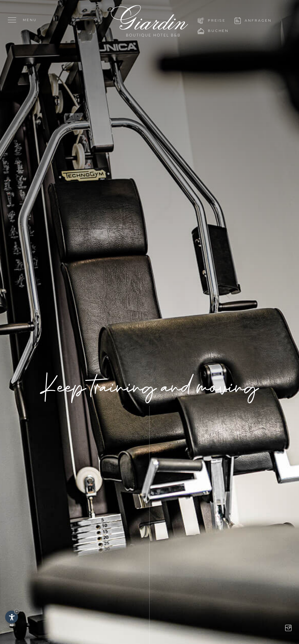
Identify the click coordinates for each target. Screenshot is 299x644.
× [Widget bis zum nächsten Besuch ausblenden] (17, 611)
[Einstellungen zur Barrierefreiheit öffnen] (12, 617)
